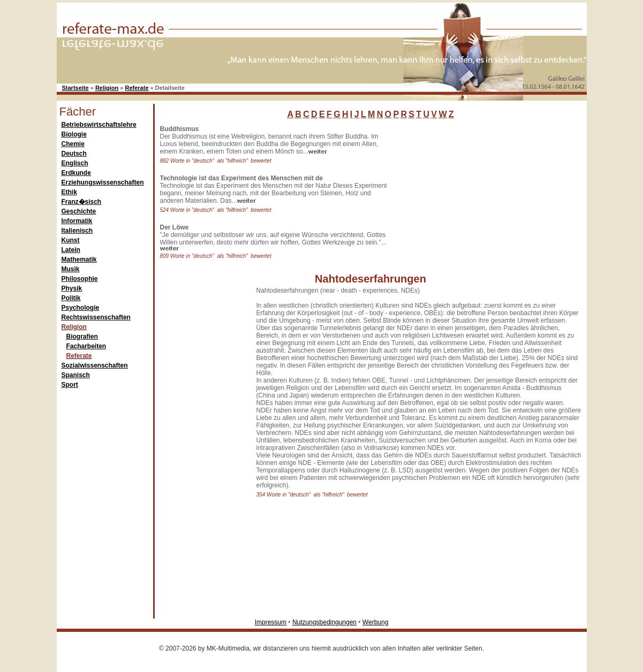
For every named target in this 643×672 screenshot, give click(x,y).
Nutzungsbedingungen (324, 622)
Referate (137, 88)
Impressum (271, 622)
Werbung (375, 622)
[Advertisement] (474, 192)
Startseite (75, 88)
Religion (107, 88)
